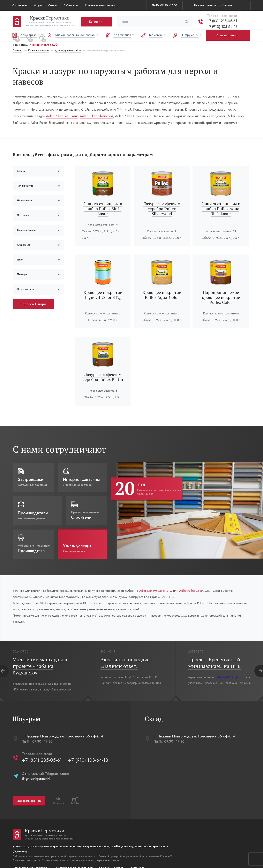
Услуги (38, 5)
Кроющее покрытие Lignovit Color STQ (103, 284)
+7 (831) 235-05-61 (222, 19)
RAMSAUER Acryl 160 (230, 669)
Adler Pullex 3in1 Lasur (62, 105)
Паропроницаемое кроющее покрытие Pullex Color (221, 287)
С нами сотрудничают (59, 439)
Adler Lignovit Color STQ (163, 580)
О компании (20, 5)
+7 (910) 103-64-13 (222, 25)
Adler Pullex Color (201, 580)
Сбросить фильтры (33, 293)
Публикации (71, 5)
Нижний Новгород (43, 43)
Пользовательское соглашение (31, 859)
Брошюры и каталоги (111, 859)
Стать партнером (228, 35)
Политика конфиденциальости (74, 859)
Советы (53, 5)
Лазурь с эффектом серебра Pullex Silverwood (162, 198)
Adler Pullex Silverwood (96, 105)
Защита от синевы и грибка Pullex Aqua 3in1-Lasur (221, 198)
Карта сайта (137, 859)
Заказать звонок (29, 792)
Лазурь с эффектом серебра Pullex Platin (103, 366)
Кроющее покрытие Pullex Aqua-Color (162, 284)
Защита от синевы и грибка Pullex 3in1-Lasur (103, 198)
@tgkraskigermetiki (36, 770)
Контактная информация (100, 5)
